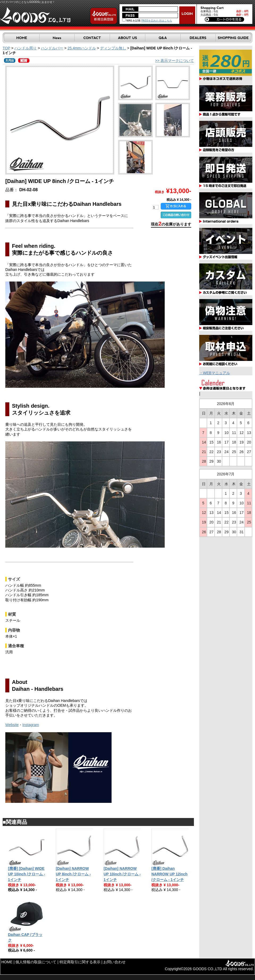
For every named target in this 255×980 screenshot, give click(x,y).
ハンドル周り (25, 48)
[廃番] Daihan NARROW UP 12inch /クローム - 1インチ (169, 874)
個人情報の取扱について (36, 962)
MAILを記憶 (131, 21)
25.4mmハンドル (82, 48)
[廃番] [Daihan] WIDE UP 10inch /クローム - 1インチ (27, 874)
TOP (6, 48)
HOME (7, 962)
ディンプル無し (113, 48)
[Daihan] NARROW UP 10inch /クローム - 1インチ (122, 874)
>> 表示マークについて (175, 61)
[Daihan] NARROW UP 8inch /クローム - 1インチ (73, 874)
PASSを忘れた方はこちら (157, 21)
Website (12, 725)
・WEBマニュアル (215, 373)
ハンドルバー (52, 48)
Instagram (31, 725)
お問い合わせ (114, 962)
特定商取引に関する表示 (80, 962)
